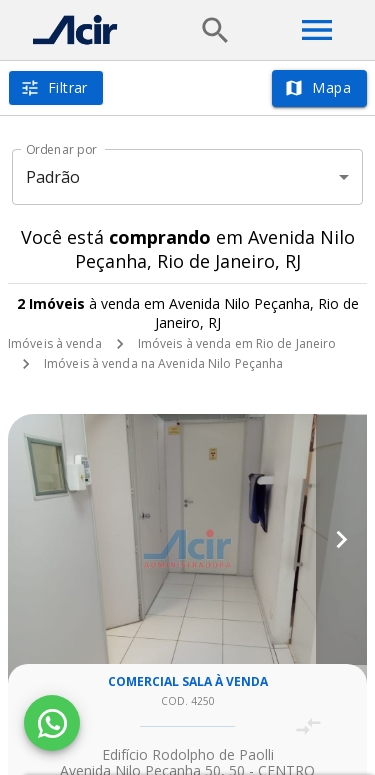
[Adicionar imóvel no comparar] (308, 726)
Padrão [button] (53, 177)
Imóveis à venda (55, 343)
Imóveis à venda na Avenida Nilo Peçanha (163, 363)
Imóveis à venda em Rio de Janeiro (237, 343)
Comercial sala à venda (188, 681)
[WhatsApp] (52, 723)
